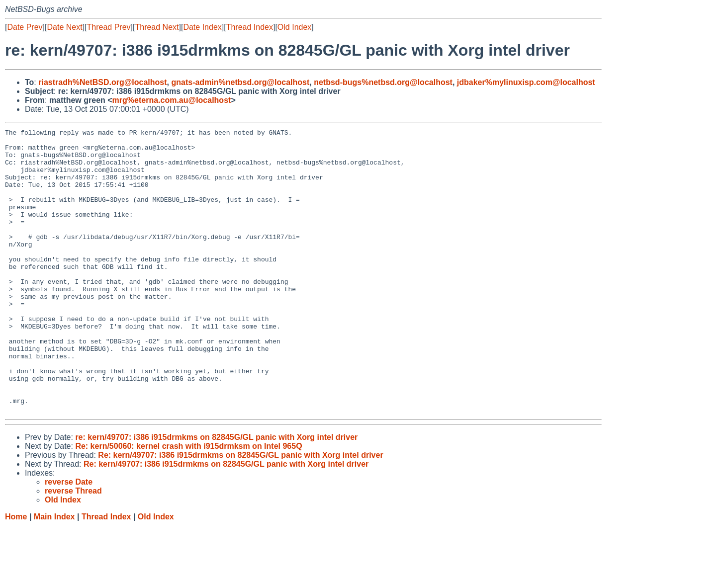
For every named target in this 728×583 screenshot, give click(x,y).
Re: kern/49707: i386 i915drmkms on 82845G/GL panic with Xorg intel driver (240, 512)
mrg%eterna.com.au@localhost (172, 100)
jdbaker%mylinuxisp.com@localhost (526, 82)
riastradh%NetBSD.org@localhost (102, 82)
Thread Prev (109, 27)
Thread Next (157, 27)
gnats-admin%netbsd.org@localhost (240, 82)
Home (16, 573)
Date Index (202, 27)
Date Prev (25, 27)
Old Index (294, 27)
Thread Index (250, 27)
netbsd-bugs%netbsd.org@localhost (383, 82)
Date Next (64, 27)
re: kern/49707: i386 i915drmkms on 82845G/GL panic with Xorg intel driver (216, 494)
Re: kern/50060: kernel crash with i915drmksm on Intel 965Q (188, 503)
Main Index (54, 573)
